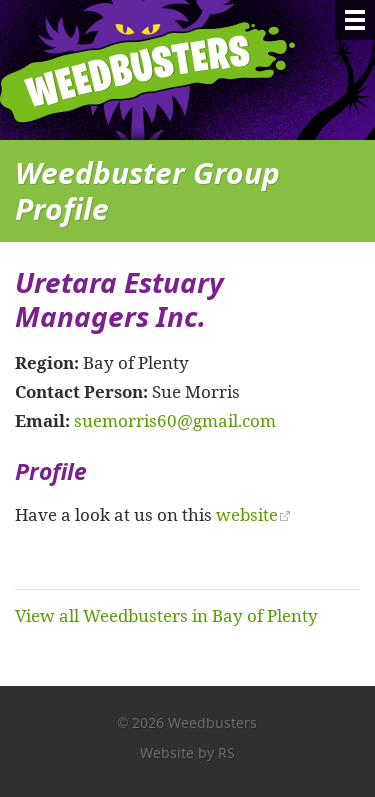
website (247, 514)
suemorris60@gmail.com (175, 420)
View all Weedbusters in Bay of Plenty (166, 615)
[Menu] (355, 20)
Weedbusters (162, 70)
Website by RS (187, 752)
